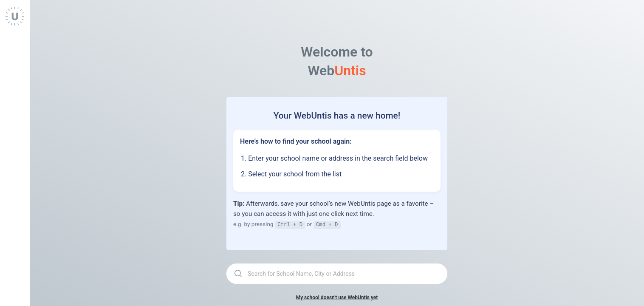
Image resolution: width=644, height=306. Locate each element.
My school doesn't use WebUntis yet (337, 297)
